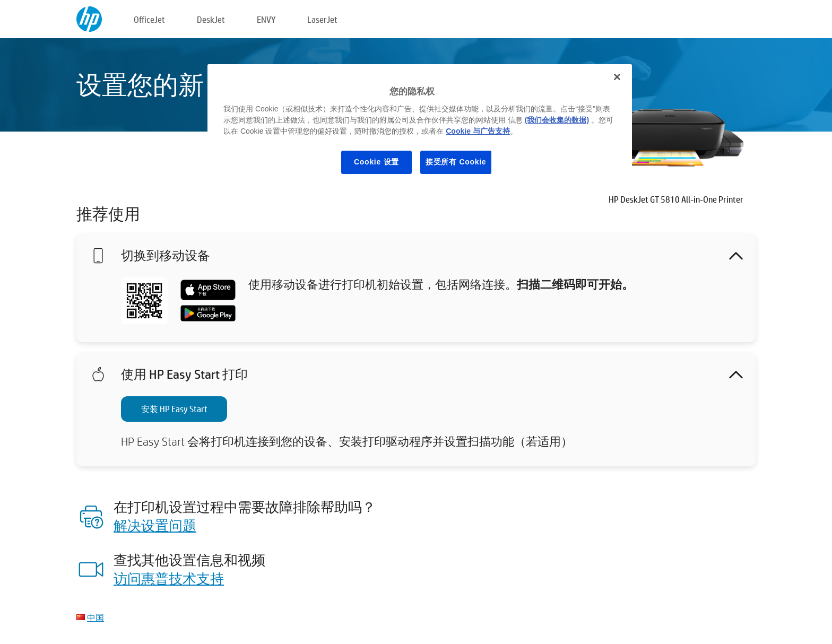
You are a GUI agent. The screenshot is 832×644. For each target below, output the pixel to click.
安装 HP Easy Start (174, 409)
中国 (96, 617)
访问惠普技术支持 (169, 578)
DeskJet (211, 19)
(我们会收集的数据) (557, 120)
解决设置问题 (155, 525)
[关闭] (617, 77)
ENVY (266, 19)
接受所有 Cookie (456, 162)
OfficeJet (149, 19)
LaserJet (322, 19)
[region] (420, 127)
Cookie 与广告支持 (478, 131)
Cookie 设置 (376, 162)
